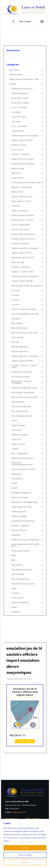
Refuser (25, 862)
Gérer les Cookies (25, 855)
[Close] (47, 821)
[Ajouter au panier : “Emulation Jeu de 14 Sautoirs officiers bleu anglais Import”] (25, 741)
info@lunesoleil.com (19, 812)
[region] (25, 843)
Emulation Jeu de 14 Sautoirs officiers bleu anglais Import (25, 692)
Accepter (25, 848)
